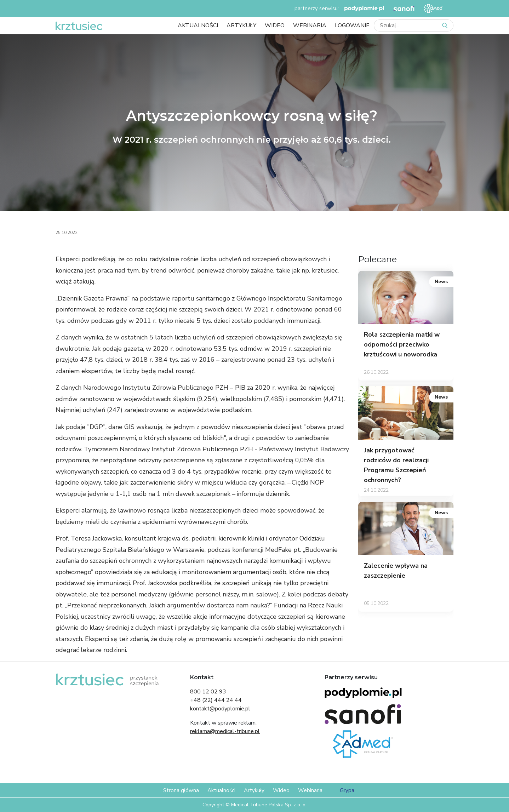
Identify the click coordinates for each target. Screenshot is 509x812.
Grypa (347, 790)
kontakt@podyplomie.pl (220, 709)
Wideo (275, 25)
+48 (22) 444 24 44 (216, 700)
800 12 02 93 (208, 692)
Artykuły (241, 25)
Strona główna (181, 790)
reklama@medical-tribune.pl (225, 731)
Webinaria (310, 25)
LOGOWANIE (352, 25)
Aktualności (198, 25)
